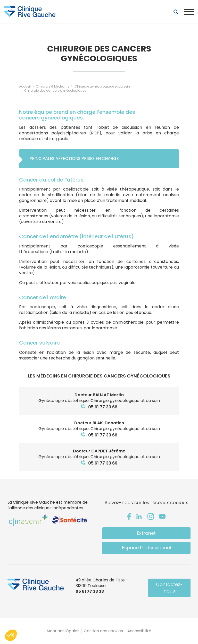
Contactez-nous (169, 588)
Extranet (146, 533)
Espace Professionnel (146, 548)
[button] (11, 635)
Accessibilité (139, 631)
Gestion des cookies (103, 631)
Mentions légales (63, 631)
